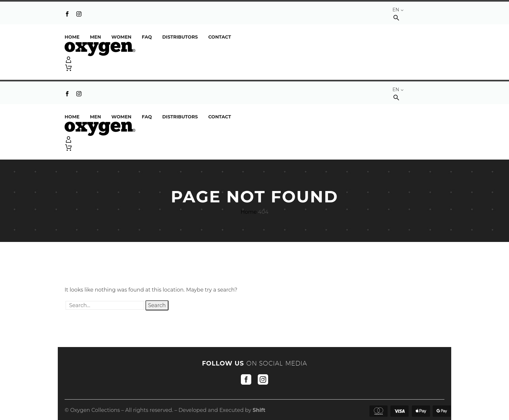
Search (157, 305)
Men (95, 37)
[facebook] (246, 379)
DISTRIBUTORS (180, 37)
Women (121, 37)
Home (72, 37)
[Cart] (68, 68)
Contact (219, 37)
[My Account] (255, 60)
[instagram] (263, 379)
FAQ (147, 37)
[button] (396, 18)
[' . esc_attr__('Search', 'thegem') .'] (105, 305)
